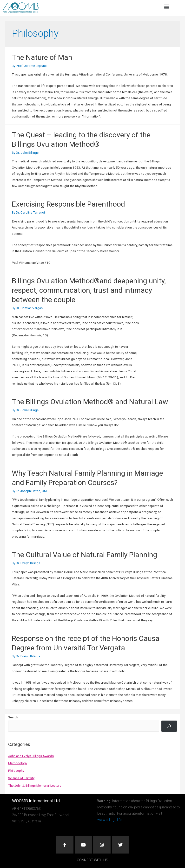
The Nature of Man (42, 57)
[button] (166, 7)
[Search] (169, 726)
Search (13, 717)
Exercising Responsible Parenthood (68, 204)
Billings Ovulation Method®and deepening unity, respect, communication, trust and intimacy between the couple (89, 290)
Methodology (18, 763)
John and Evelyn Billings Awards (31, 756)
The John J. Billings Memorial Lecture (35, 785)
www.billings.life (109, 820)
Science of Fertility (21, 778)
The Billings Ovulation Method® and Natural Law (90, 402)
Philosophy (16, 771)
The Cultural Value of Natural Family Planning (85, 555)
